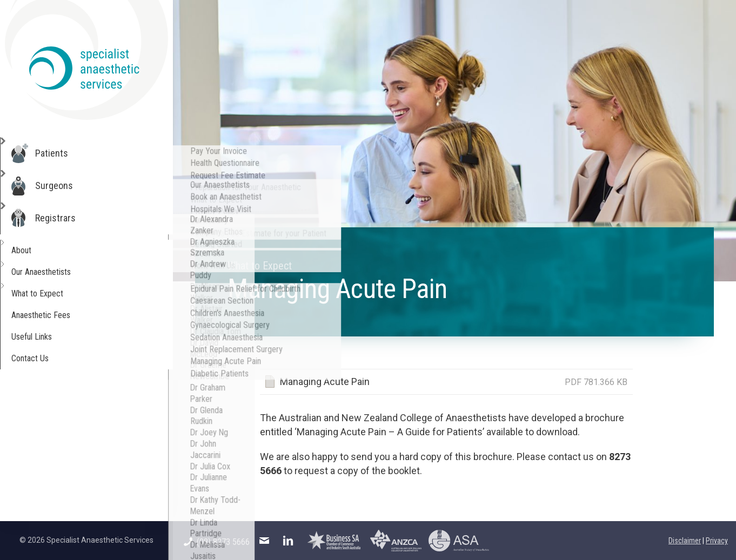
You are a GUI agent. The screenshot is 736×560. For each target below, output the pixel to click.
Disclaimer (685, 541)
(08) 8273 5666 (217, 542)
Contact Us (43, 358)
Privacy (717, 541)
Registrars (67, 218)
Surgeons (65, 186)
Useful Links (46, 337)
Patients (63, 153)
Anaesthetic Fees (56, 315)
